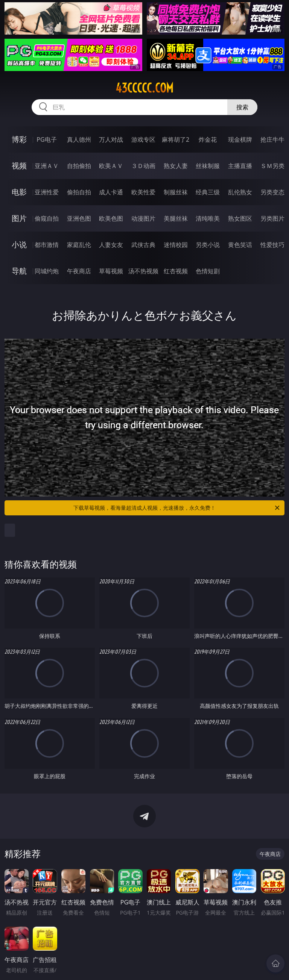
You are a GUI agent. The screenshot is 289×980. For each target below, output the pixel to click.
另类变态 (272, 192)
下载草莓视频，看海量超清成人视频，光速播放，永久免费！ (177, 508)
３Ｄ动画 (143, 166)
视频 (19, 166)
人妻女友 (111, 245)
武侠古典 (143, 245)
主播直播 (240, 166)
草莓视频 (111, 271)
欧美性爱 (143, 192)
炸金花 (208, 139)
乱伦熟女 (240, 192)
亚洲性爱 (47, 192)
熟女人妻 (176, 166)
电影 (19, 192)
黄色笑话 (240, 245)
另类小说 (208, 245)
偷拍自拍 (79, 192)
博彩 (19, 139)
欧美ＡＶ (111, 166)
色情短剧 (208, 271)
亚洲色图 (79, 218)
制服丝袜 (176, 192)
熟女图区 (240, 218)
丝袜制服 (208, 166)
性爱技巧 (272, 245)
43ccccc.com (144, 88)
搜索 (242, 107)
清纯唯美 (208, 218)
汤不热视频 (143, 271)
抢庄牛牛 (272, 139)
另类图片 (272, 218)
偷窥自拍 (47, 218)
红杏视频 (176, 271)
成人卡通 (111, 192)
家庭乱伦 (79, 245)
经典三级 (208, 192)
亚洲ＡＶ (47, 166)
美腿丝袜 (176, 218)
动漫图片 (143, 218)
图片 (19, 218)
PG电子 (46, 139)
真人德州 (79, 139)
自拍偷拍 (79, 166)
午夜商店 (79, 271)
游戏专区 (143, 139)
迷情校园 (176, 245)
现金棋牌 (240, 139)
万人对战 (111, 139)
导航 (19, 271)
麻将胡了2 (176, 139)
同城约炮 (47, 271)
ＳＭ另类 (272, 166)
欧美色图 (111, 218)
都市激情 (47, 245)
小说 (19, 245)
